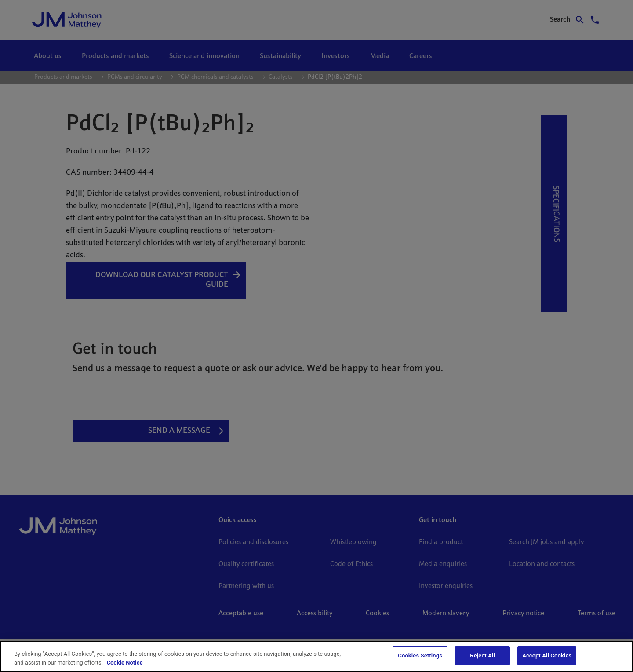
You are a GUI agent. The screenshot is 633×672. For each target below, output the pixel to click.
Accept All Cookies (547, 656)
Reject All (482, 656)
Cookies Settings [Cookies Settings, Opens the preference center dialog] (420, 656)
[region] (316, 656)
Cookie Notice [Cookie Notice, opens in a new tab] (124, 663)
